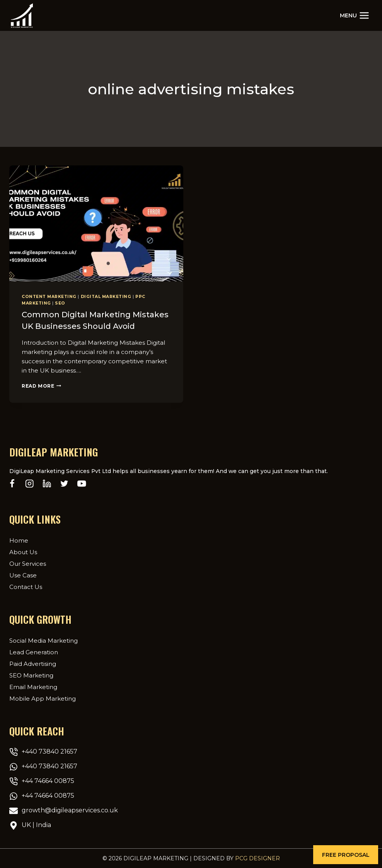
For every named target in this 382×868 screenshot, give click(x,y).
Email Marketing (33, 687)
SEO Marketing (31, 675)
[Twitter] (64, 484)
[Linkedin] (47, 484)
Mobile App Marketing (43, 698)
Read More (41, 385)
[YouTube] (82, 484)
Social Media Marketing (43, 640)
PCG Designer (258, 858)
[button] (346, 855)
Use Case (23, 575)
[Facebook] (12, 484)
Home (19, 540)
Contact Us (26, 586)
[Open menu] (355, 15)
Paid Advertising (33, 663)
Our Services (28, 563)
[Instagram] (30, 484)
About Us (23, 552)
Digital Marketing (106, 297)
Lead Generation (34, 652)
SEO (60, 303)
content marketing (49, 297)
